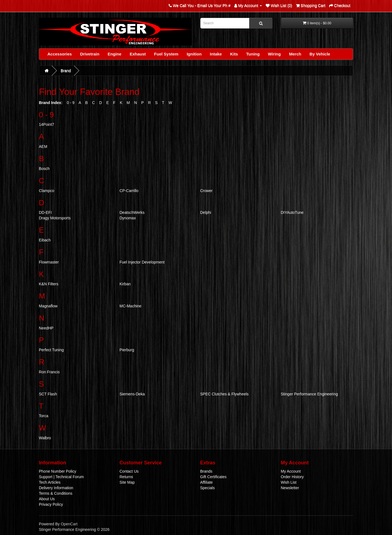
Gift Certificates (213, 477)
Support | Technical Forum (61, 477)
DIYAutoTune (292, 212)
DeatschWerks (132, 212)
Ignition (194, 54)
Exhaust (138, 54)
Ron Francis (49, 372)
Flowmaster (49, 262)
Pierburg (127, 350)
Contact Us (129, 471)
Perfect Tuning (51, 350)
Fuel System (166, 54)
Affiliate (206, 482)
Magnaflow (48, 306)
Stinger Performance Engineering (309, 394)
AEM (43, 147)
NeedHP (46, 328)
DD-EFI (45, 212)
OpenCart (69, 524)
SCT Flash (48, 394)
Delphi (206, 212)
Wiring (274, 54)
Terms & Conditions (56, 493)
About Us (47, 499)
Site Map (127, 482)
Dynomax (128, 218)
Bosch (44, 169)
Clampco (46, 191)
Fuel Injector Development (142, 262)
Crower (206, 191)
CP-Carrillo (129, 191)
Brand (66, 71)
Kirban (125, 284)
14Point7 (46, 124)
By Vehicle (320, 54)
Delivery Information (56, 488)
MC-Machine (131, 306)
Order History (292, 477)
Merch (295, 54)
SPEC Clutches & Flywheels (224, 394)
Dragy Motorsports (55, 218)
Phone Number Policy (57, 471)
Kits (234, 54)
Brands (206, 471)
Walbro (45, 438)
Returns (126, 477)
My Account (291, 471)
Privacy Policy (51, 504)
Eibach (45, 240)
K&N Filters (49, 284)
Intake (216, 54)
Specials (207, 488)
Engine (114, 54)
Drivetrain (90, 54)
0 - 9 (71, 103)
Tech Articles (50, 482)
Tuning (253, 54)
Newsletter (290, 488)
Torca (44, 416)
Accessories (60, 54)
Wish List (289, 482)
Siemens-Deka (132, 394)
